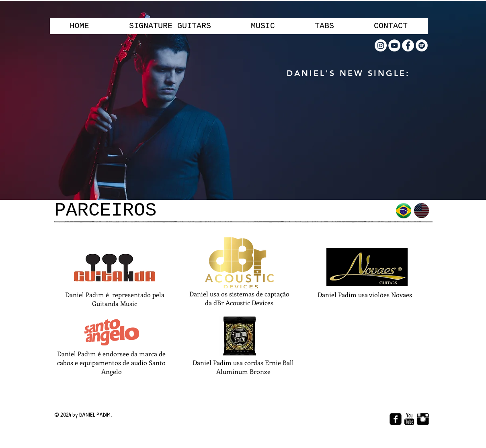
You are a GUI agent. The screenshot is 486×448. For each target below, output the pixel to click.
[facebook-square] (396, 419)
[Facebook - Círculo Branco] (408, 45)
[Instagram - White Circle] (381, 45)
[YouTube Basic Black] (409, 419)
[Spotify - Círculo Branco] (422, 45)
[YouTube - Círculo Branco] (394, 45)
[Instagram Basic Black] (423, 419)
